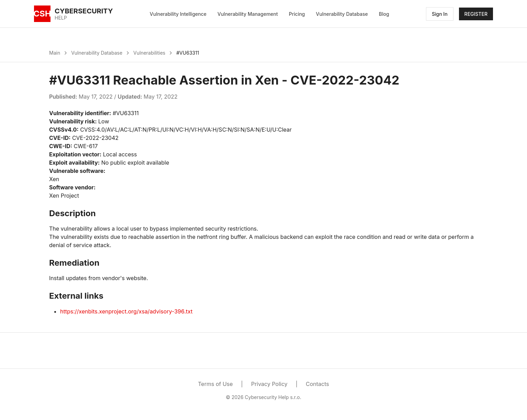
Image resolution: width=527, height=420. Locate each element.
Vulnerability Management (248, 14)
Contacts (317, 384)
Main (55, 53)
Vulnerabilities (149, 53)
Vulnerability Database (342, 14)
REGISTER (476, 14)
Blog (384, 14)
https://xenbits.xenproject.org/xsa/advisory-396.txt (126, 311)
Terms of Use (215, 384)
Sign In (440, 14)
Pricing (297, 14)
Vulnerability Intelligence (178, 14)
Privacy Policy (269, 384)
